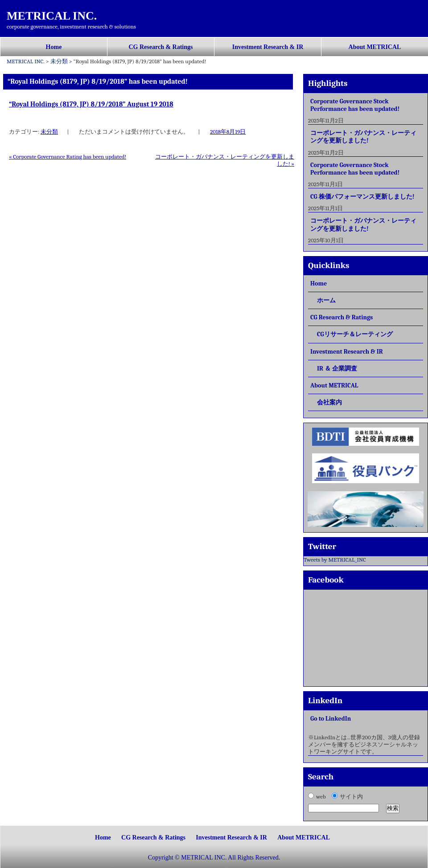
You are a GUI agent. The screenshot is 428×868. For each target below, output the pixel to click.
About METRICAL (375, 47)
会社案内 (329, 402)
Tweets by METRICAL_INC (335, 560)
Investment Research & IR (268, 47)
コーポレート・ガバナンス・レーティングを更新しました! (363, 137)
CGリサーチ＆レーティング (355, 334)
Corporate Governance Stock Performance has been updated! (355, 105)
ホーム (326, 300)
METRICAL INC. (52, 16)
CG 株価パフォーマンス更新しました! (362, 197)
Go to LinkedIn (331, 719)
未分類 (49, 132)
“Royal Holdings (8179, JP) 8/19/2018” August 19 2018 (91, 104)
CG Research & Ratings (160, 47)
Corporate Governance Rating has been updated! (68, 157)
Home (54, 47)
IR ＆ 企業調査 (337, 369)
